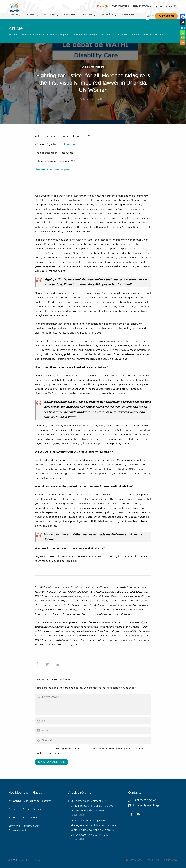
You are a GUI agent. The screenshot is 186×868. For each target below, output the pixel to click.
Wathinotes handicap (33, 35)
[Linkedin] (183, 27)
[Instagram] (175, 6)
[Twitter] (161, 6)
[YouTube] (171, 6)
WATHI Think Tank (29, 860)
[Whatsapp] (183, 32)
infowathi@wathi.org (146, 805)
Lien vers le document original (52, 169)
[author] (93, 721)
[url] (93, 740)
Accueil (13, 35)
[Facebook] (157, 6)
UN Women (69, 144)
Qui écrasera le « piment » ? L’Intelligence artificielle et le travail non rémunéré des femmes (93, 806)
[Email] (183, 38)
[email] (93, 731)
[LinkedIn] (166, 6)
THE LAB (154, 861)
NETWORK (171, 861)
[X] (183, 22)
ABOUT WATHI (134, 861)
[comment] (93, 704)
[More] (183, 43)
